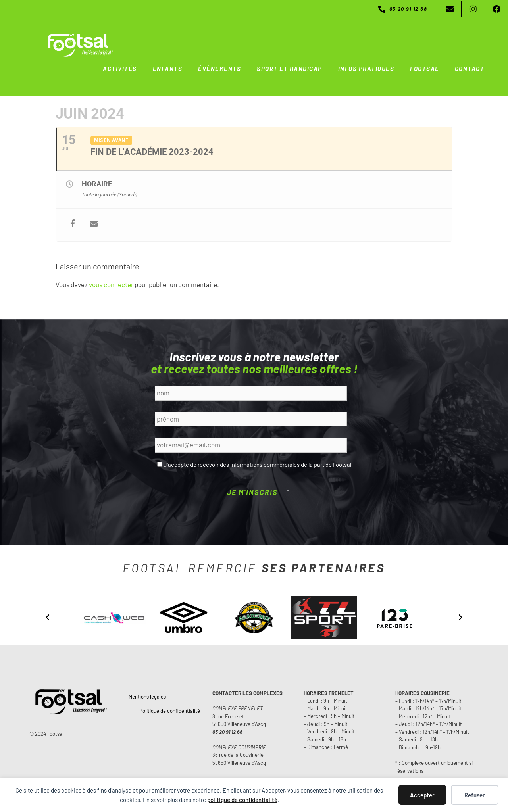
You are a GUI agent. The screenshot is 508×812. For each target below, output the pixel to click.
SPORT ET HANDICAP (290, 69)
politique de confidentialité (242, 800)
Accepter (422, 795)
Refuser (475, 795)
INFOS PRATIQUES (366, 69)
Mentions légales (147, 696)
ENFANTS (168, 69)
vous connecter (111, 284)
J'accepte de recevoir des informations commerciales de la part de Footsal (257, 464)
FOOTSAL (424, 69)
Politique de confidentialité (170, 710)
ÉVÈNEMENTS (219, 69)
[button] (48, 617)
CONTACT (470, 69)
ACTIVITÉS (120, 69)
